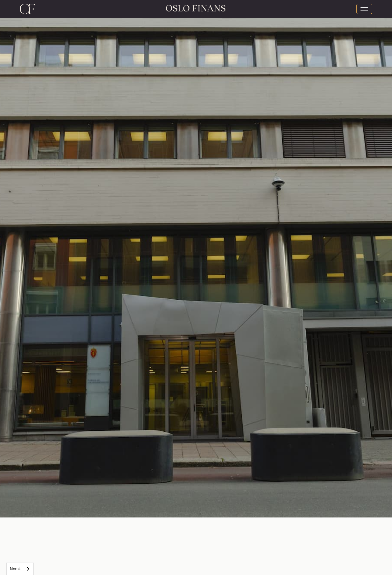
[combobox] (20, 569)
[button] (98, 259)
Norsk (15, 569)
